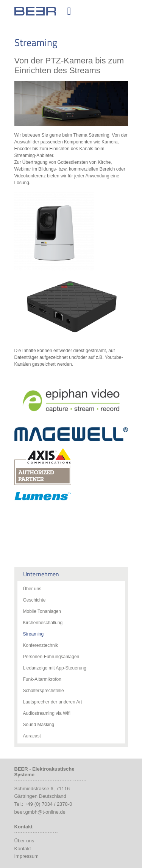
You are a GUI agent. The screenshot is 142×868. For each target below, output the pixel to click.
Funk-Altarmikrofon (42, 679)
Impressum (27, 856)
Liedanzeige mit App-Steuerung (55, 668)
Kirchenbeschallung (43, 623)
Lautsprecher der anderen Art (53, 702)
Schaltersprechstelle (44, 691)
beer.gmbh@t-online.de (40, 812)
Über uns (32, 589)
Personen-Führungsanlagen (51, 657)
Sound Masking (39, 725)
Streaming (34, 634)
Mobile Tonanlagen (42, 611)
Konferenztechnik (41, 645)
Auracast (32, 736)
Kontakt (23, 849)
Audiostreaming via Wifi (47, 713)
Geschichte (34, 600)
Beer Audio (35, 7)
